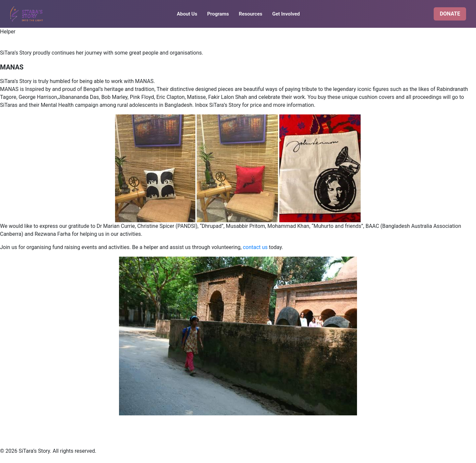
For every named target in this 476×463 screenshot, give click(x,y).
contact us (255, 247)
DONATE (450, 14)
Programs (218, 14)
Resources (250, 14)
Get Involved (286, 14)
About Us (187, 14)
